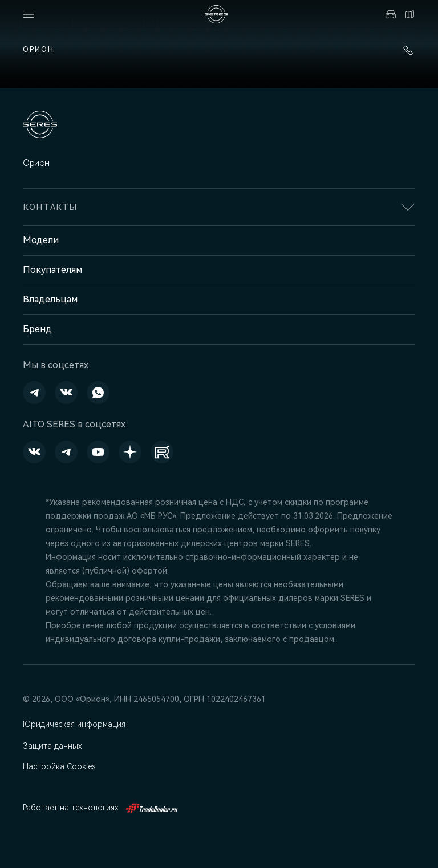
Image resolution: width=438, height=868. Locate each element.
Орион (38, 50)
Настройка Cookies (60, 766)
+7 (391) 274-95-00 (408, 50)
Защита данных (54, 746)
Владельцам (50, 299)
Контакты (409, 14)
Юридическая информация (75, 724)
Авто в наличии (391, 14)
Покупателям (52, 270)
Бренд (37, 329)
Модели (41, 240)
